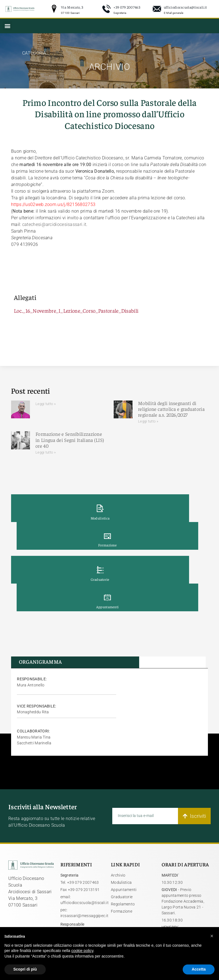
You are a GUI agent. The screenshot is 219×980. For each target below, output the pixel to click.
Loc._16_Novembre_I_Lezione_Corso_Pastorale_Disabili (76, 310)
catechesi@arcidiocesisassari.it (54, 224)
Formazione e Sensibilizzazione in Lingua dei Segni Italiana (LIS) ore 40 (70, 440)
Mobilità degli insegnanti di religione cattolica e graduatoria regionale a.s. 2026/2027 (171, 409)
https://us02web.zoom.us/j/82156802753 (53, 204)
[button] (7, 26)
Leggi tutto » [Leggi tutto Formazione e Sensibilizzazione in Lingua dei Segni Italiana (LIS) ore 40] (46, 452)
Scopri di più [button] (25, 969)
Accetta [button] (199, 969)
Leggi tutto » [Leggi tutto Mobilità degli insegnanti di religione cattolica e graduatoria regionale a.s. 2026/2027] (148, 421)
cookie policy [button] (82, 951)
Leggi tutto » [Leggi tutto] (46, 404)
